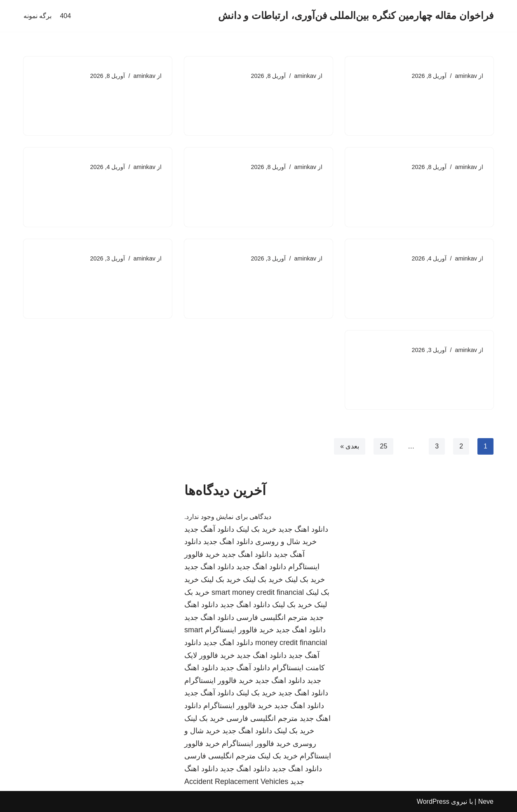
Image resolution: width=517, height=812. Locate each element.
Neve (486, 801)
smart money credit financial (258, 592)
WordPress (433, 801)
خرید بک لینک (256, 529)
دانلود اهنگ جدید (303, 529)
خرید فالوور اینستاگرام (239, 630)
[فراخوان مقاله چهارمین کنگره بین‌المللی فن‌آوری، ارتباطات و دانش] (356, 16)
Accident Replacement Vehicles (236, 781)
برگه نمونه (38, 16)
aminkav (466, 76)
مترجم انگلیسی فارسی (272, 617)
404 (65, 16)
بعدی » (350, 446)
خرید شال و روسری (286, 542)
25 (383, 446)
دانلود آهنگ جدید (209, 529)
